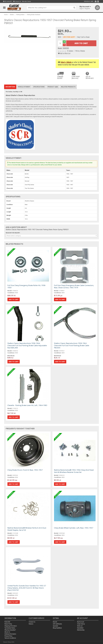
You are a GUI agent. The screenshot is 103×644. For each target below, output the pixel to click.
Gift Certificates (57, 624)
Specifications (39, 87)
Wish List (80, 626)
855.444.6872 (8, 1)
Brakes (12, 15)
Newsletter (80, 628)
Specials (55, 626)
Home (6, 15)
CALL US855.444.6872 (90, 77)
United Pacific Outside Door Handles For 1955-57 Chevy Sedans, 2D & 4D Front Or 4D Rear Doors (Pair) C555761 (27, 588)
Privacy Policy (8, 636)
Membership (81, 630)
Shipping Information (11, 626)
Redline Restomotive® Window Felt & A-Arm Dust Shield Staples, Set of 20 (27, 529)
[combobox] (52, 236)
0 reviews (70, 51)
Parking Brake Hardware (34, 15)
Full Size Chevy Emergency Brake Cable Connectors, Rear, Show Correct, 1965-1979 (74, 286)
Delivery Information (10, 634)
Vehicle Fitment (24, 87)
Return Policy (8, 624)
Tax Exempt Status (10, 628)
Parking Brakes (20, 15)
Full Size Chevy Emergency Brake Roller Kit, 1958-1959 (27, 286)
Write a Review (80, 51)
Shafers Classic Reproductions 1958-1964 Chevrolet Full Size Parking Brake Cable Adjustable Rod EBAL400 (27, 345)
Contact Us (17, 1)
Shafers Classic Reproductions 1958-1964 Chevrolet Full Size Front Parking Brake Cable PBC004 (72, 345)
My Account (81, 622)
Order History (81, 624)
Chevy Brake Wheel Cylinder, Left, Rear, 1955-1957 (74, 528)
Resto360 (7, 622)
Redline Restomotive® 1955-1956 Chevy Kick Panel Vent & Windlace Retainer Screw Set (74, 471)
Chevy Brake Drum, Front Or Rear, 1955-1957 (25, 470)
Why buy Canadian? (10, 630)
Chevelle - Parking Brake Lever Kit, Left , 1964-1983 (27, 405)
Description (10, 87)
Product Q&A (53, 87)
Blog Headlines (57, 628)
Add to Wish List (64, 53)
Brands (55, 622)
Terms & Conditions (10, 638)
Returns (31, 624)
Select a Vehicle (66, 62)
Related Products (68, 87)
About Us (7, 632)
